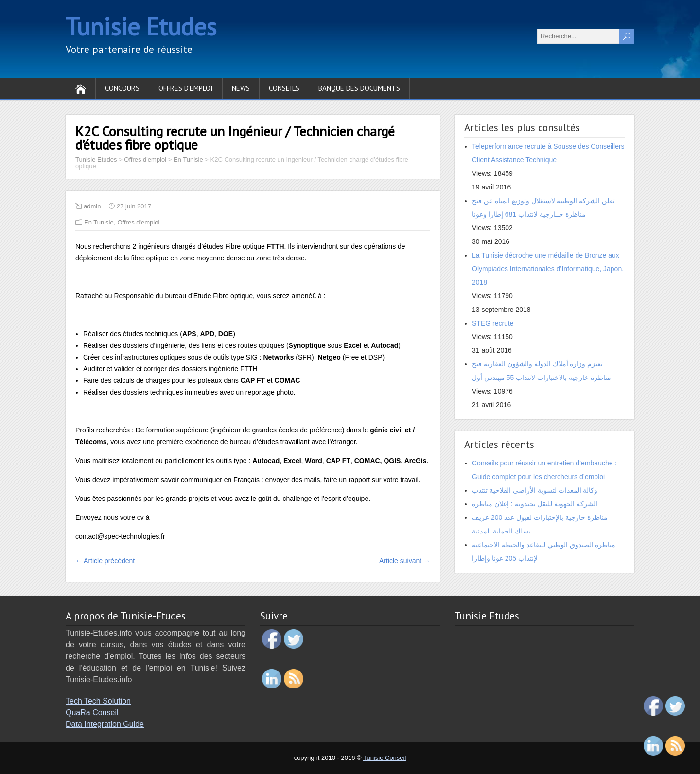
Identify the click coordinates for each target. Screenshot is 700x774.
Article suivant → (405, 561)
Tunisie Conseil (385, 758)
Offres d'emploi (138, 222)
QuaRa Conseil (92, 713)
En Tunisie (99, 222)
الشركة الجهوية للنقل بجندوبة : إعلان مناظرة (535, 504)
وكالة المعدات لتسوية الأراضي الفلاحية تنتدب (535, 490)
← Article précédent (105, 561)
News (241, 88)
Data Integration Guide (105, 724)
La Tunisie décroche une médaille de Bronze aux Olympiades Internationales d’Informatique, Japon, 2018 (548, 269)
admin (92, 206)
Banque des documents (359, 88)
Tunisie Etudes (141, 26)
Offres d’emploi (186, 88)
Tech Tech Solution (98, 701)
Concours (122, 88)
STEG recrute (493, 323)
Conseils (284, 88)
